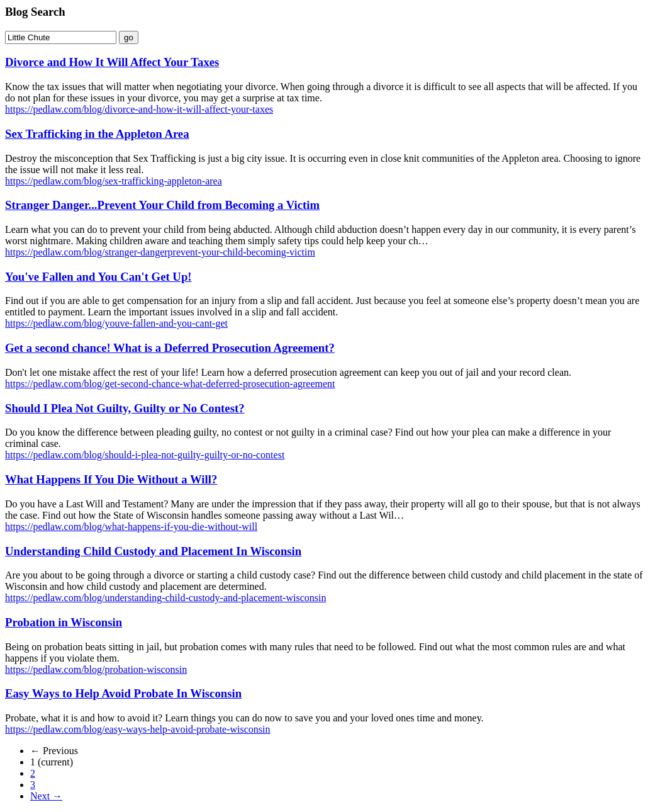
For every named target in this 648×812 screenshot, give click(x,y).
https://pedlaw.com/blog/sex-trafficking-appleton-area (114, 181)
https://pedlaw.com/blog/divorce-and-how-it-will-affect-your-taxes (139, 109)
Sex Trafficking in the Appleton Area (97, 134)
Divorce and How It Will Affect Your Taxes (112, 62)
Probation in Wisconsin (64, 622)
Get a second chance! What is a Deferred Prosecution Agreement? (170, 348)
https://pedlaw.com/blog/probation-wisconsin (96, 669)
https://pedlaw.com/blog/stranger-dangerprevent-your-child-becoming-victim (160, 252)
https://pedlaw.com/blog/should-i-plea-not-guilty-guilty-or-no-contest (145, 455)
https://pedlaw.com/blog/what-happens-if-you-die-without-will (131, 527)
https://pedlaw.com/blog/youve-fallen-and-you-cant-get (116, 323)
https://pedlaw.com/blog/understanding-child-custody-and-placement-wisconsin (165, 598)
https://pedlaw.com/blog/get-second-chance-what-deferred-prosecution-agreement (170, 384)
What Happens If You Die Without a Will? (111, 479)
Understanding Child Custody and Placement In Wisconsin (153, 551)
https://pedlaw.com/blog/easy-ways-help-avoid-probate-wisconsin (138, 729)
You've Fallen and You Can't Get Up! (98, 277)
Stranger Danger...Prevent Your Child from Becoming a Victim (162, 205)
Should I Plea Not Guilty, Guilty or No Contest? (125, 408)
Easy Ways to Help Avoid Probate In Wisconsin (123, 693)
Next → (46, 796)
